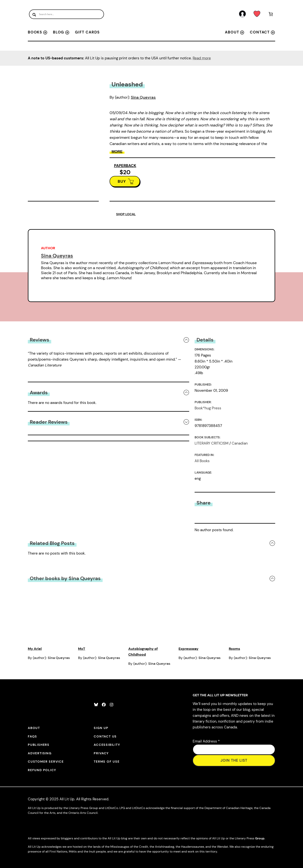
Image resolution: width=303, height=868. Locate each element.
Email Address (206, 741)
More (117, 151)
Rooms (234, 649)
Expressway (189, 649)
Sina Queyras (143, 97)
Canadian (240, 443)
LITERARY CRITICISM (212, 443)
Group (260, 838)
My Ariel (35, 649)
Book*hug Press (208, 408)
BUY (122, 181)
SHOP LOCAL (126, 214)
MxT (82, 649)
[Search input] (66, 14)
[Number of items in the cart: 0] (271, 15)
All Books (202, 461)
